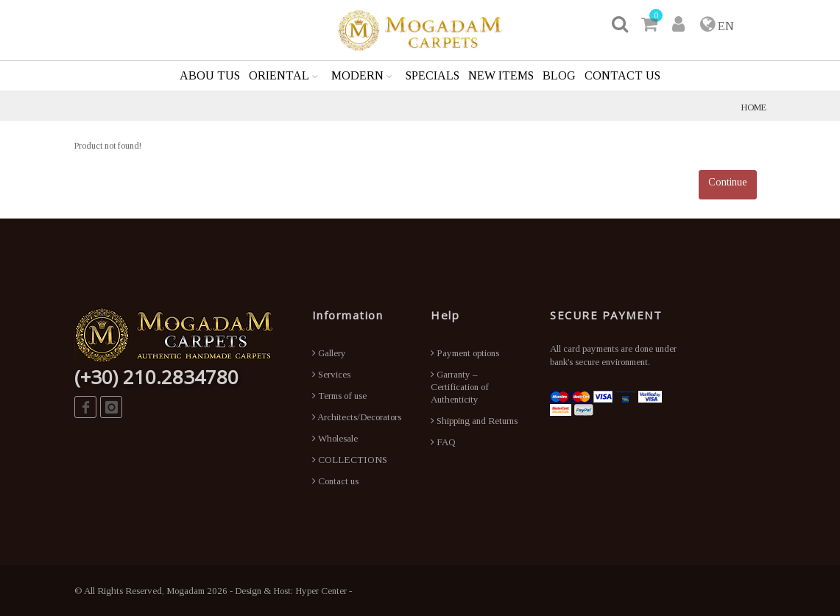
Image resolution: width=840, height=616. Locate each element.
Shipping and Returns (474, 421)
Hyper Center (321, 591)
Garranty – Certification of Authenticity (460, 387)
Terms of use (339, 396)
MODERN (357, 75)
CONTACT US (622, 75)
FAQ (443, 442)
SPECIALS (433, 75)
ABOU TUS (210, 75)
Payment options (465, 353)
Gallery (329, 353)
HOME (754, 107)
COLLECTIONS (350, 460)
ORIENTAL (279, 75)
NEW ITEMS (501, 75)
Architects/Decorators (357, 417)
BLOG (559, 75)
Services (331, 374)
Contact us (335, 481)
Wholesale (335, 438)
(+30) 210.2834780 (156, 377)
